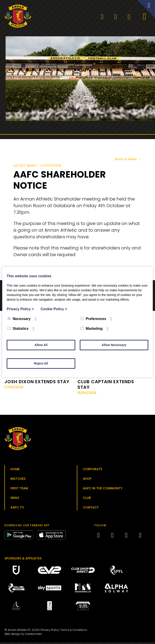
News (15, 499)
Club (87, 499)
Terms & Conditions (74, 632)
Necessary (19, 319)
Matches (18, 480)
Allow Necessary (114, 345)
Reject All (41, 363)
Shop (87, 480)
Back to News (128, 161)
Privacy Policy (50, 632)
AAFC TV (17, 509)
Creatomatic (34, 636)
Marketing (92, 329)
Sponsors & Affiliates (23, 560)
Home (15, 471)
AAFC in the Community (103, 490)
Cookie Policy (54, 309)
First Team (19, 490)
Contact (91, 509)
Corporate (93, 471)
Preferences (93, 319)
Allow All (41, 345)
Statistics (18, 329)
